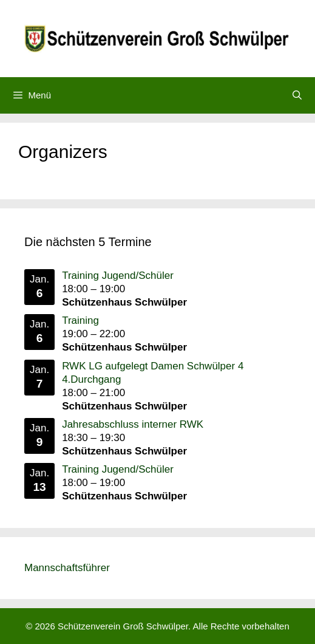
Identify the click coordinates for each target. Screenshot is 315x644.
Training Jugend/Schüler (118, 276)
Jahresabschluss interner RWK (133, 424)
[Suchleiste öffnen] (297, 95)
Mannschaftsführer (67, 568)
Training (80, 320)
